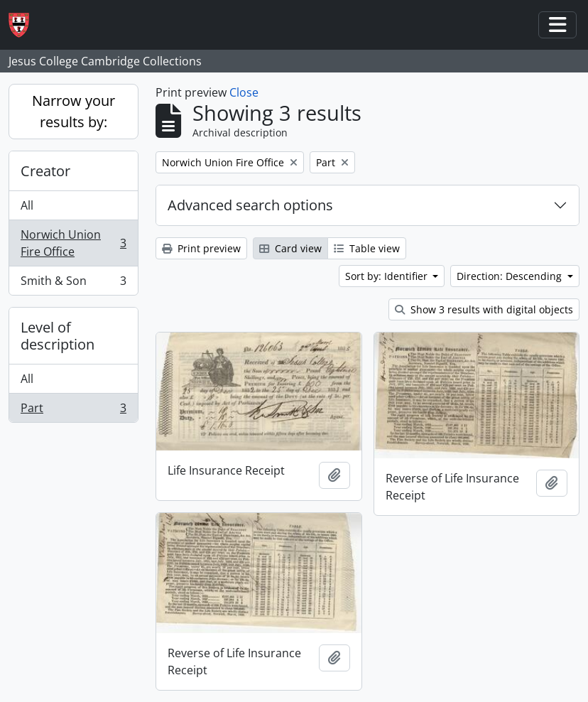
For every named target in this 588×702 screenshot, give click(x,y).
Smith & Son (73, 283)
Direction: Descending (511, 276)
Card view (290, 248)
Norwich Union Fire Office (73, 243)
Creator (45, 171)
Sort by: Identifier (388, 276)
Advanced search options (250, 205)
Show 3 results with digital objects (484, 309)
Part (73, 411)
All (27, 205)
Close (244, 92)
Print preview (201, 248)
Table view (367, 248)
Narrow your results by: (73, 111)
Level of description (58, 336)
